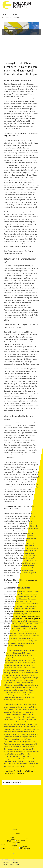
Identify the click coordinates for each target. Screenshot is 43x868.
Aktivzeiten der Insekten (12, 782)
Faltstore (26, 612)
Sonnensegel (36, 618)
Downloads (6, 864)
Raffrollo (17, 616)
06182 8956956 (7, 18)
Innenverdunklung (18, 614)
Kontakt (7, 15)
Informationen (15, 864)
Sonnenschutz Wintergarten (22, 618)
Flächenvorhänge (35, 612)
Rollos (29, 616)
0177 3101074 (16, 18)
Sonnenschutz (36, 616)
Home (15, 15)
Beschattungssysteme (16, 612)
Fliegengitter (8, 614)
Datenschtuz (14, 862)
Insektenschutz (29, 614)
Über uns (5, 867)
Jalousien (37, 614)
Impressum (6, 862)
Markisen (11, 616)
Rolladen (23, 616)
